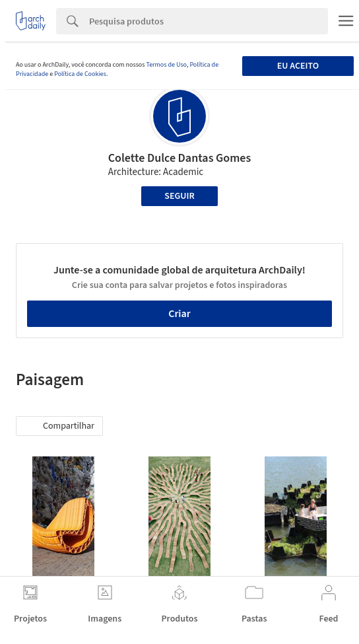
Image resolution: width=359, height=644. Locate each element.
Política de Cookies (80, 74)
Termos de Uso (166, 65)
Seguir (179, 196)
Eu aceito (298, 66)
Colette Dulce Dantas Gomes (180, 158)
